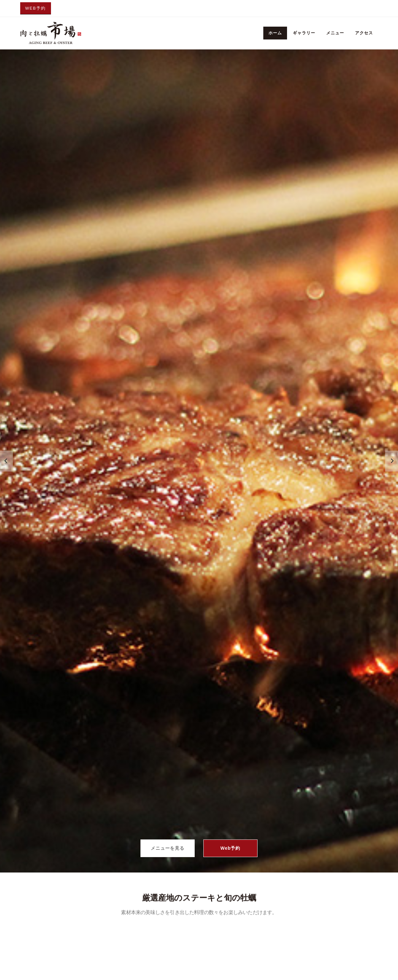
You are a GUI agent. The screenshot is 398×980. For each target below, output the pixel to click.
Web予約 (35, 8)
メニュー (335, 33)
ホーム (275, 33)
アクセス (364, 33)
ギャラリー (304, 33)
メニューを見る (167, 848)
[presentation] (6, 461)
